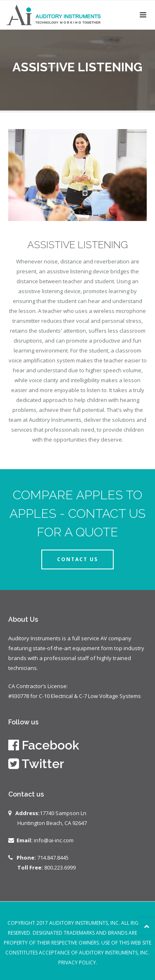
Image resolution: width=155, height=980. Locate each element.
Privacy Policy (77, 962)
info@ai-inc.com (54, 840)
